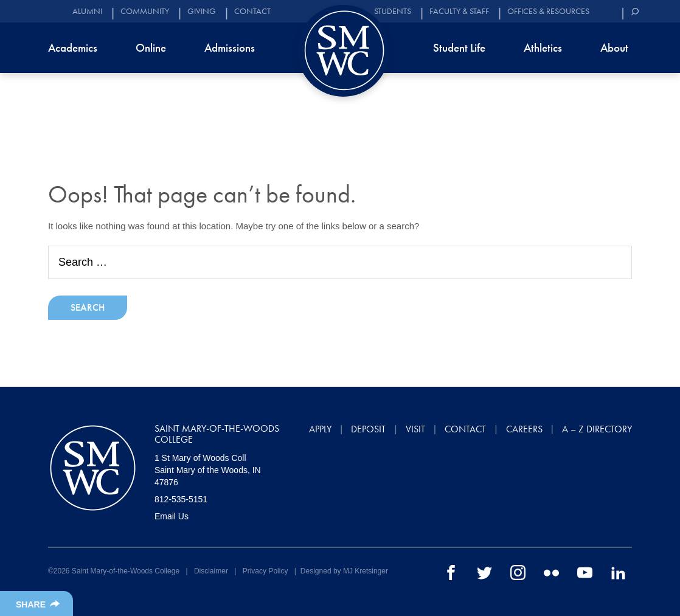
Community (145, 11)
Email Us (172, 516)
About (614, 48)
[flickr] (551, 572)
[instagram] (518, 572)
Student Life (459, 48)
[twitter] (484, 572)
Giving (202, 11)
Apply (320, 429)
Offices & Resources (548, 11)
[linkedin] (618, 572)
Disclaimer (211, 571)
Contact (252, 11)
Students (393, 11)
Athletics (543, 48)
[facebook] (451, 572)
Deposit (368, 429)
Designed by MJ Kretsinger (344, 571)
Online (151, 48)
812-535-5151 (181, 499)
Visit (415, 429)
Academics (73, 48)
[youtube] (585, 572)
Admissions (230, 48)
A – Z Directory (597, 429)
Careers (524, 429)
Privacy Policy (265, 571)
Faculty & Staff (459, 11)
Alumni (87, 11)
